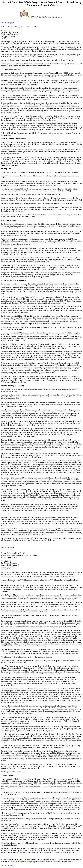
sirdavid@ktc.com (57, 17)
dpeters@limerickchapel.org (26, 862)
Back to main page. (7, 23)
